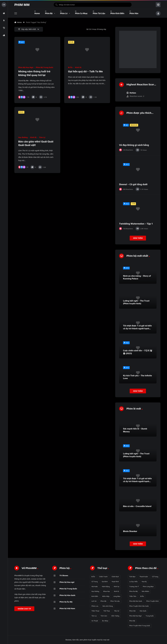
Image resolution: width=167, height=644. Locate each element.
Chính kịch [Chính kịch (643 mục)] (115, 577)
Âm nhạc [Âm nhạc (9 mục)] (105, 621)
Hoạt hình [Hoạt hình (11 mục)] (115, 582)
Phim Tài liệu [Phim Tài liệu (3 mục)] (115, 601)
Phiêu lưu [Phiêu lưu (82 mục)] (95, 606)
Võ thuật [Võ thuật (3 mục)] (95, 621)
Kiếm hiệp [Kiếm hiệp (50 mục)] (106, 596)
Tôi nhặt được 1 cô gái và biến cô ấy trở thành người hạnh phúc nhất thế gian (137, 328)
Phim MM (22, 5)
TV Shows (64, 575)
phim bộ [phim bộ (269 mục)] (132, 621)
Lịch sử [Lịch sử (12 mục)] (94, 601)
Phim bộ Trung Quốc (45, 67)
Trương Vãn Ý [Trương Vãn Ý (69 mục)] (134, 587)
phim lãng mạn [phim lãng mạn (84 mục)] (148, 587)
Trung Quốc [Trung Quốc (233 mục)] (150, 616)
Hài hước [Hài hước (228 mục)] (95, 587)
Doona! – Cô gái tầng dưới (133, 184)
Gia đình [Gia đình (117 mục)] (105, 582)
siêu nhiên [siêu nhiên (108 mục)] (145, 591)
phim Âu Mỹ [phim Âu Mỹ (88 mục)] (133, 591)
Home (18, 22)
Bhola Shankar (130, 531)
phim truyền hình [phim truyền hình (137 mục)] (152, 601)
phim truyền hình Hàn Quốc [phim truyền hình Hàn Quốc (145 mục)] (139, 606)
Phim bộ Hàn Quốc (67, 595)
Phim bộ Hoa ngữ (26, 67)
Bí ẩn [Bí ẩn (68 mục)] (93, 577)
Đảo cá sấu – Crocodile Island (137, 506)
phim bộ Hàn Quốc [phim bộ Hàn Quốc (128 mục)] (136, 601)
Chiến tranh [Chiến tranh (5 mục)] (103, 577)
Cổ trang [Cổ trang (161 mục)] (95, 582)
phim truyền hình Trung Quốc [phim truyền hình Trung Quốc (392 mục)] (140, 626)
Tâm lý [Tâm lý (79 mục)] (94, 616)
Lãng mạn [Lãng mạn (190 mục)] (117, 596)
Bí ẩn (70, 67)
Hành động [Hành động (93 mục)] (106, 587)
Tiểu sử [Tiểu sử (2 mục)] (117, 611)
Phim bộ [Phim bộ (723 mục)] (103, 601)
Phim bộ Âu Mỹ (66, 602)
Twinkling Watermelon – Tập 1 (136, 224)
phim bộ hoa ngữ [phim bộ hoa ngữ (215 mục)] (135, 616)
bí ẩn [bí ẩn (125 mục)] (142, 596)
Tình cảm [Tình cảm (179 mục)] (104, 616)
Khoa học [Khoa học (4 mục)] (107, 591)
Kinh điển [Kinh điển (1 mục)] (95, 596)
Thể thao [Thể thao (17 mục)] (107, 611)
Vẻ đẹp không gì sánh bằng (134, 145)
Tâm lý (42, 137)
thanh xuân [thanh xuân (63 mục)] (144, 577)
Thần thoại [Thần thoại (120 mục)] (95, 611)
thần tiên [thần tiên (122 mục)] (133, 596)
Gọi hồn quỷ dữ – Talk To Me (85, 71)
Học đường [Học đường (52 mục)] (95, 591)
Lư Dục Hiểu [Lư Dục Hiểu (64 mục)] (133, 582)
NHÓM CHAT (24, 609)
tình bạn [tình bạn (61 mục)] (132, 577)
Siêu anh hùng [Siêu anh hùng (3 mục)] (108, 606)
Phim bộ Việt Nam (67, 608)
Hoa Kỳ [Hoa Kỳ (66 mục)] (144, 582)
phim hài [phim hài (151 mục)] (132, 611)
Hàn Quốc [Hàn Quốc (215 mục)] (143, 611)
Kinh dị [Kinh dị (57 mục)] (117, 591)
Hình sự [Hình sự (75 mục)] (117, 587)
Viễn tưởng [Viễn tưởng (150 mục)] (115, 616)
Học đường (23, 137)
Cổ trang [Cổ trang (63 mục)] (155, 577)
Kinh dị (78, 67)
